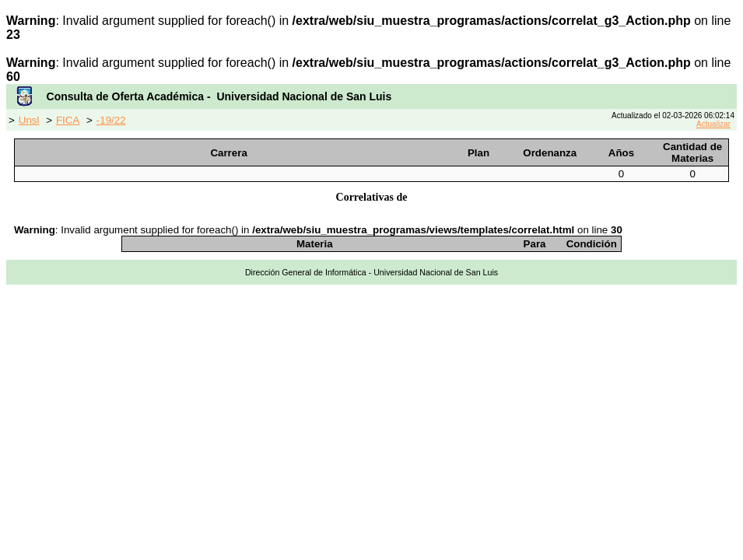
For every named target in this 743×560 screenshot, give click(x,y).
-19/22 (111, 120)
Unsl (29, 120)
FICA (68, 120)
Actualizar (713, 124)
